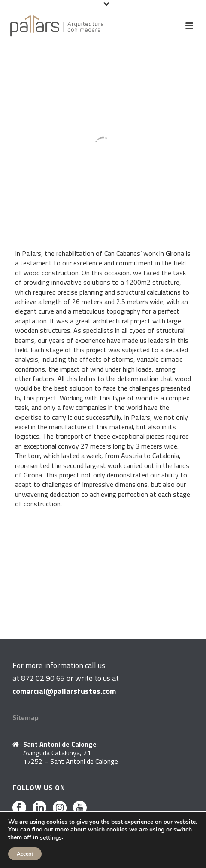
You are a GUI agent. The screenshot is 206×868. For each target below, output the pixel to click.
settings (51, 838)
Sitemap (26, 717)
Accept (25, 854)
